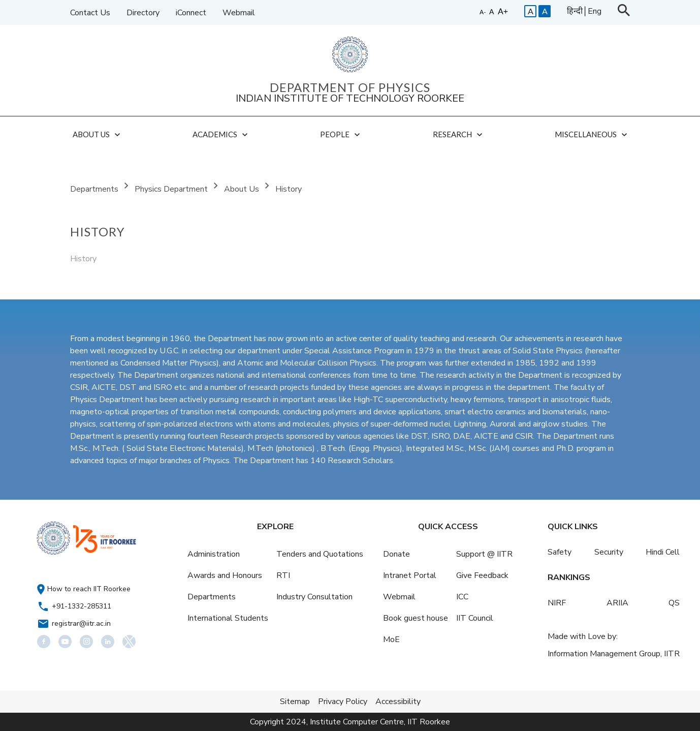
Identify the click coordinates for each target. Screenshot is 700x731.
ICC (462, 597)
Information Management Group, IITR (614, 654)
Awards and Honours (225, 575)
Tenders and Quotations (320, 554)
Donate (396, 554)
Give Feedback (482, 575)
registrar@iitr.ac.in (81, 623)
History (289, 189)
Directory (143, 13)
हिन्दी (575, 11)
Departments (95, 189)
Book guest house (416, 618)
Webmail (239, 13)
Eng (595, 11)
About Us (243, 189)
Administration (214, 554)
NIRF (557, 603)
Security (609, 552)
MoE (391, 639)
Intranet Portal (410, 575)
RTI (283, 575)
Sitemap (295, 702)
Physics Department (172, 189)
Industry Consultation (314, 597)
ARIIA (617, 603)
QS (674, 603)
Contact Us (90, 13)
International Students (228, 618)
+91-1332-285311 (82, 606)
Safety (560, 552)
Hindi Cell (663, 552)
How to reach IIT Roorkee (89, 589)
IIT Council (475, 618)
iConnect (191, 13)
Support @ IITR (484, 554)
